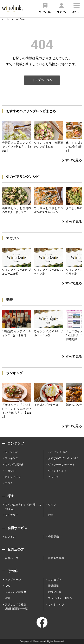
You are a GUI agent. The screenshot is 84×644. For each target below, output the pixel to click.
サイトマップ (56, 604)
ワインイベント (57, 471)
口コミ (9, 483)
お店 (51, 515)
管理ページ (11, 558)
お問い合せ (55, 592)
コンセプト (55, 580)
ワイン (52, 505)
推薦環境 (53, 586)
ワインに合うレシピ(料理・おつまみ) (23, 507)
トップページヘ (42, 80)
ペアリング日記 (57, 452)
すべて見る (72, 160)
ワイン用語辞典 (14, 465)
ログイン (10, 537)
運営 (7, 598)
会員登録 (53, 537)
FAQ (8, 586)
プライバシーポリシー (62, 598)
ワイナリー (11, 515)
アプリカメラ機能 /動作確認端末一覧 (16, 607)
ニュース (53, 477)
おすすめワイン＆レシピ (63, 458)
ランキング (11, 458)
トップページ (13, 580)
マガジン (10, 471)
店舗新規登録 (56, 558)
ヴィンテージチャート (62, 465)
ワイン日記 (11, 452)
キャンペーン (13, 477)
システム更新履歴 (15, 592)
